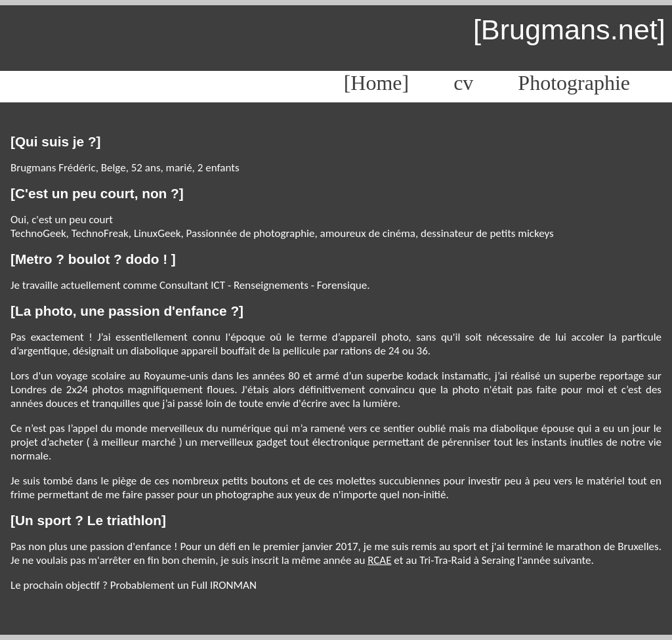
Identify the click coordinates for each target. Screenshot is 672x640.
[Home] (377, 83)
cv (463, 83)
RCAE (379, 560)
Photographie (574, 83)
